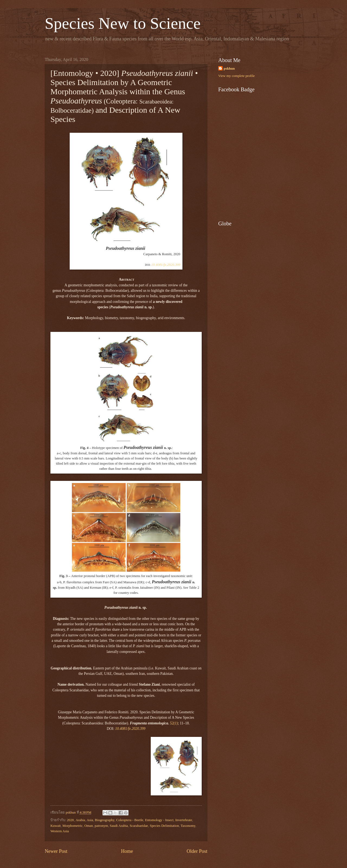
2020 (70, 820)
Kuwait (56, 826)
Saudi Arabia (119, 826)
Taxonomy (188, 826)
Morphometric (72, 826)
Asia (90, 820)
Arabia (80, 820)
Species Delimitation (165, 826)
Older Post (197, 851)
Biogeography (105, 820)
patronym (101, 826)
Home (127, 851)
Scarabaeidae (139, 826)
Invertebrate (184, 820)
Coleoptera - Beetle (130, 820)
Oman (89, 826)
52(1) (174, 723)
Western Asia (60, 831)
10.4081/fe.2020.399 (166, 265)
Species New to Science (123, 23)
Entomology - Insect (159, 820)
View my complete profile (237, 76)
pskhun (229, 69)
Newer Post (56, 851)
